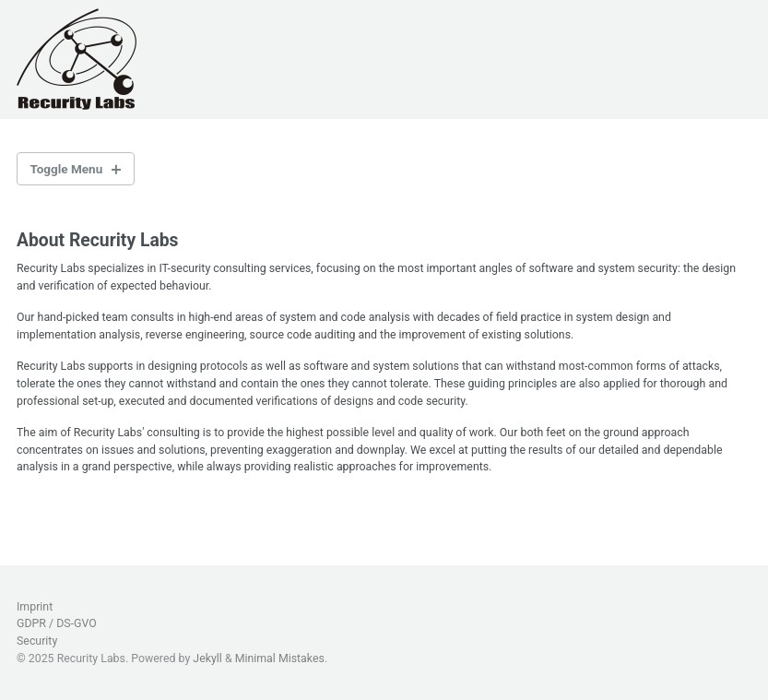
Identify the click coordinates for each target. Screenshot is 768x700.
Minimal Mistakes (280, 658)
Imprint (35, 607)
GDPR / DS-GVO (57, 623)
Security (37, 641)
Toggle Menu (67, 169)
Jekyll (207, 658)
